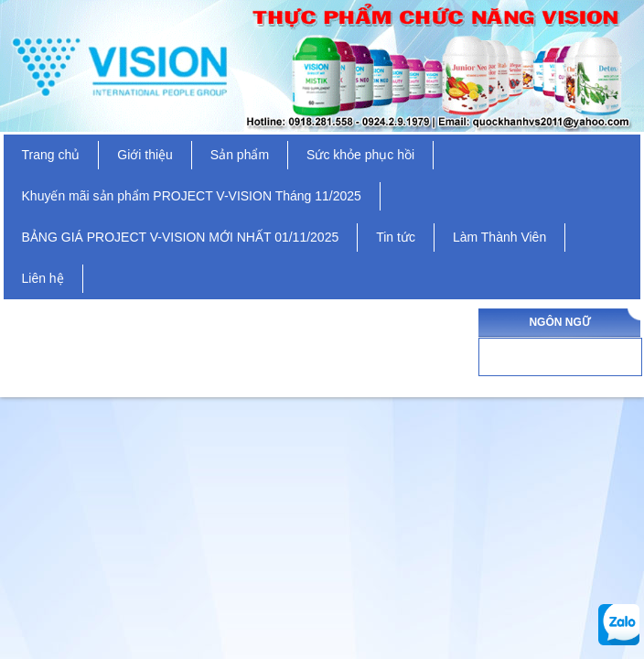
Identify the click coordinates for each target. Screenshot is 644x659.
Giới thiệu (145, 155)
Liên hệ (43, 278)
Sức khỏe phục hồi (360, 155)
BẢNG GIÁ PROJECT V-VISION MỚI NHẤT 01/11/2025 (181, 237)
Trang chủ (51, 155)
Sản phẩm (240, 155)
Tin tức (396, 237)
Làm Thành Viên (499, 237)
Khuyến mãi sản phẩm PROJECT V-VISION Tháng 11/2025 (192, 196)
